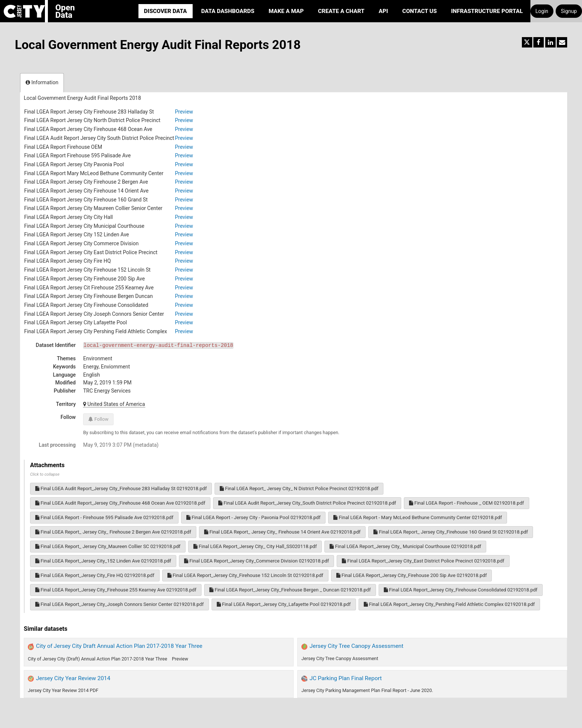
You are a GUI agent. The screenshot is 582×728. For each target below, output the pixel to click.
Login (542, 11)
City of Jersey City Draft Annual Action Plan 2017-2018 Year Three (119, 646)
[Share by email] (562, 42)
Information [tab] (42, 82)
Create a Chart (341, 11)
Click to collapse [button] (45, 474)
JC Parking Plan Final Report (346, 678)
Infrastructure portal (487, 11)
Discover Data (166, 11)
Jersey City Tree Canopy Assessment (357, 646)
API (383, 11)
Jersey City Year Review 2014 (73, 678)
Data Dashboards (228, 11)
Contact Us (420, 11)
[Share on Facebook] (539, 42)
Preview (184, 112)
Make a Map (286, 11)
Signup (569, 11)
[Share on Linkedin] (550, 42)
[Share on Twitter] (527, 42)
